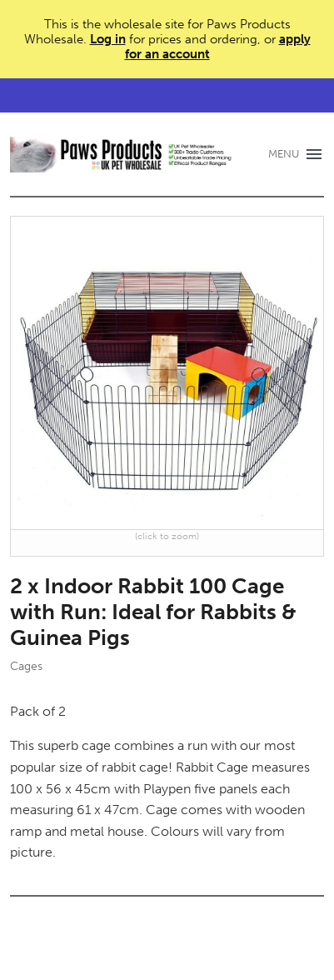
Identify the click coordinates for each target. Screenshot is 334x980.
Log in (108, 39)
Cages (26, 666)
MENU (284, 154)
